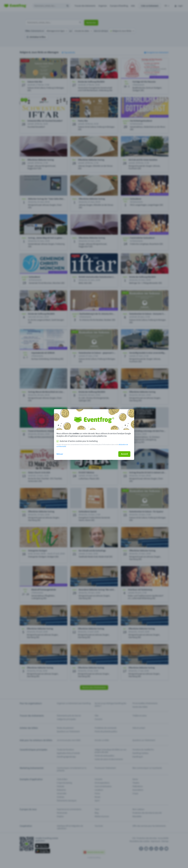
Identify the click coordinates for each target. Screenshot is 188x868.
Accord (124, 454)
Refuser (60, 454)
